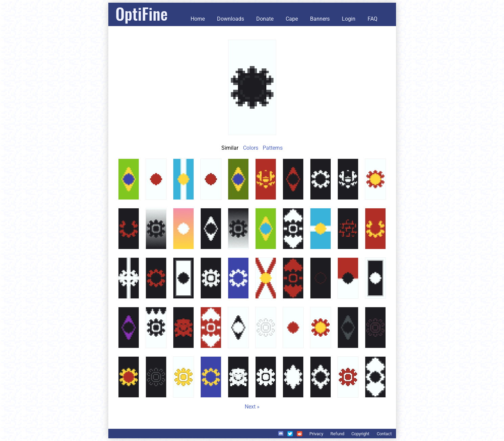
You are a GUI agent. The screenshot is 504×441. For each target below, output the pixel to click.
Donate (265, 19)
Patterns (273, 148)
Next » (252, 407)
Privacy (316, 434)
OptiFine (141, 13)
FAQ (372, 19)
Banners (320, 19)
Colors (251, 148)
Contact (384, 434)
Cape (292, 19)
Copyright (360, 434)
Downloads (231, 19)
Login (349, 19)
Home (198, 19)
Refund (337, 434)
